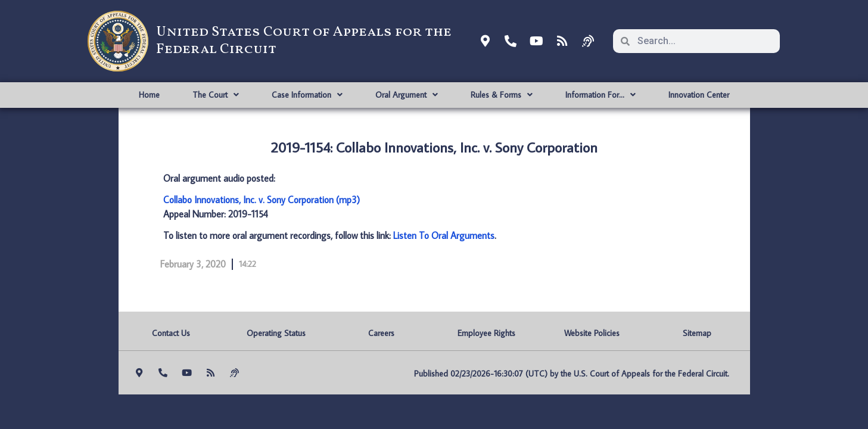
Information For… (601, 95)
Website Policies (592, 333)
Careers (381, 333)
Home (149, 95)
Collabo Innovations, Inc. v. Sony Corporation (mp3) (262, 200)
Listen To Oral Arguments (444, 235)
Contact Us (171, 333)
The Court (216, 95)
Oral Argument (407, 95)
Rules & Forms (502, 95)
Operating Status (276, 333)
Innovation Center (699, 95)
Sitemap (697, 333)
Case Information (307, 95)
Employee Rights (486, 333)
